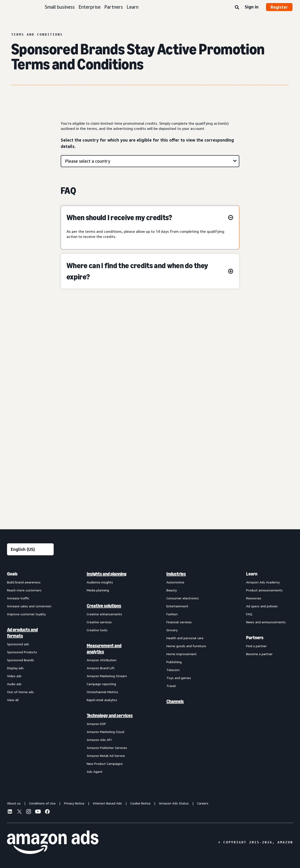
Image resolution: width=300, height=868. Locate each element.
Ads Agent (95, 772)
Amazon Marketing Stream (107, 676)
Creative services (99, 622)
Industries (176, 574)
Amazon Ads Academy (263, 582)
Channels (175, 701)
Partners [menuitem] (255, 638)
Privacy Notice (74, 803)
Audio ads (14, 684)
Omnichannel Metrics (102, 692)
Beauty (172, 590)
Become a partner (259, 654)
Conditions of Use (42, 803)
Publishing (174, 662)
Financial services (179, 622)
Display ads (15, 668)
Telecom (173, 670)
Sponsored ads (18, 644)
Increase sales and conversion (29, 606)
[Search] (237, 8)
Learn (133, 7)
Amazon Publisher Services (107, 748)
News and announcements (266, 622)
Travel (171, 686)
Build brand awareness (24, 582)
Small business (60, 7)
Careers (203, 803)
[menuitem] (30, 673)
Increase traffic (18, 598)
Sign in (252, 7)
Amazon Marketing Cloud (105, 732)
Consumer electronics (183, 598)
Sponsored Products (22, 652)
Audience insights (100, 582)
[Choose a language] (30, 549)
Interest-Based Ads (107, 803)
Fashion (172, 614)
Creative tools (97, 630)
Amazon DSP (96, 724)
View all (13, 700)
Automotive (175, 582)
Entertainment (177, 606)
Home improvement (182, 654)
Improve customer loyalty (26, 614)
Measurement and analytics (104, 649)
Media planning (98, 590)
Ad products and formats (22, 633)
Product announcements (264, 590)
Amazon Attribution (102, 660)
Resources (254, 598)
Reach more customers (24, 590)
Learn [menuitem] (252, 574)
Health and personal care (185, 638)
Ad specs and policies (262, 606)
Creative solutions (104, 606)
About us (14, 803)
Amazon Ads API (99, 740)
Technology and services (110, 715)
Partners (114, 7)
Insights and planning (107, 574)
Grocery (172, 630)
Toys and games (179, 678)
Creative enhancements (104, 614)
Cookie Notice (140, 803)
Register (279, 7)
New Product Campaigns (105, 764)
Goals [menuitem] (12, 574)
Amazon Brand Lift (101, 668)
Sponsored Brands (21, 660)
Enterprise (90, 7)
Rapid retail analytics (102, 700)
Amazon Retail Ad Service (106, 756)
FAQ (249, 614)
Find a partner (256, 646)
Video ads (14, 676)
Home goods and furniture (186, 646)
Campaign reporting (101, 684)
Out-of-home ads (20, 692)
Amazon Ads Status (174, 803)
